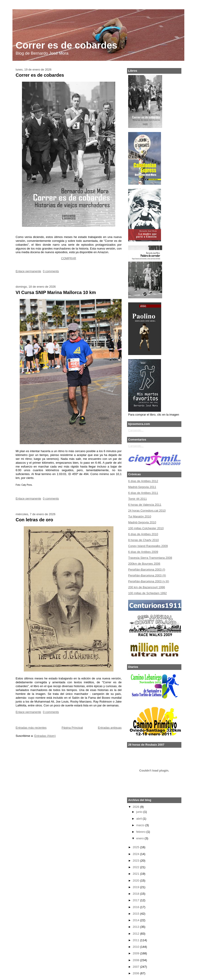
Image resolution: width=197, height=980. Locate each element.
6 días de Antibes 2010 (143, 534)
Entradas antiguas (110, 728)
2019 (136, 887)
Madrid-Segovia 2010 (142, 522)
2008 (136, 960)
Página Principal (72, 728)
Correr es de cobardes (66, 45)
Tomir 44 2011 (137, 499)
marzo (140, 825)
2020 (136, 881)
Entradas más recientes (31, 728)
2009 (136, 953)
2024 (136, 854)
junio (139, 812)
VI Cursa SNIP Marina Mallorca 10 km (56, 292)
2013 (136, 927)
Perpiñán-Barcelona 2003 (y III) (149, 581)
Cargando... (136, 430)
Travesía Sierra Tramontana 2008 (150, 558)
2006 (136, 973)
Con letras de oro (34, 520)
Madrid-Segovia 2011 (142, 487)
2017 (136, 900)
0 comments (51, 271)
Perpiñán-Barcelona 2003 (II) (147, 575)
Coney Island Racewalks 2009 (148, 546)
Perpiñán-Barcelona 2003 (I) (147, 570)
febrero (141, 832)
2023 (136, 861)
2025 (136, 847)
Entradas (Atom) (45, 736)
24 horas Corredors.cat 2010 (147, 511)
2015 (136, 914)
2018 (136, 894)
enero (140, 838)
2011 (136, 940)
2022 (136, 867)
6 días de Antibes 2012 (143, 481)
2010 (136, 947)
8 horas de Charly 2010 (143, 540)
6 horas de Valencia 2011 (145, 505)
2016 (136, 907)
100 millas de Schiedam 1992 (148, 593)
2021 (136, 874)
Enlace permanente (28, 271)
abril (139, 819)
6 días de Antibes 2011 (143, 493)
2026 (136, 807)
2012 (136, 934)
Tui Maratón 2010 (140, 516)
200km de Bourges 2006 (144, 564)
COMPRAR (69, 258)
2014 (136, 920)
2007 (136, 967)
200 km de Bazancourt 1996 (147, 587)
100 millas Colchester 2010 (146, 528)
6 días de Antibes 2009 (143, 552)
